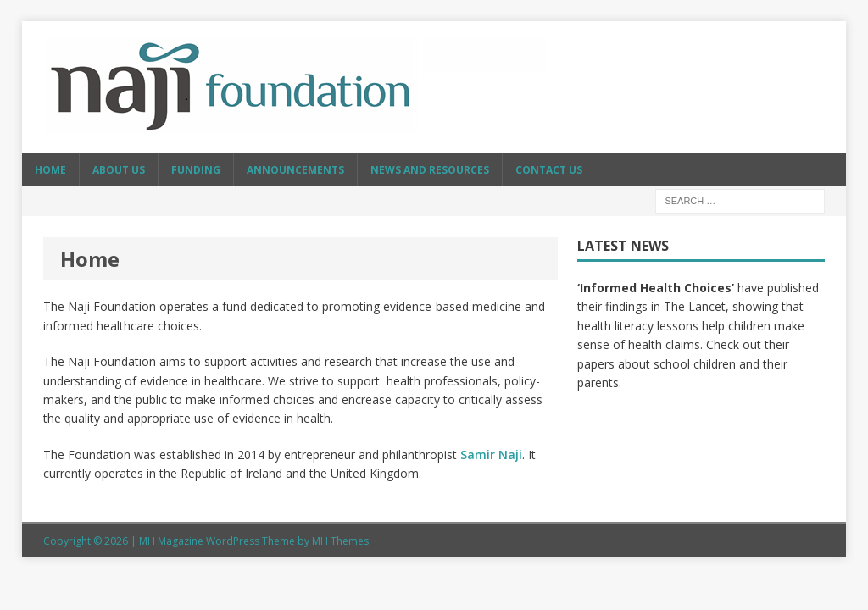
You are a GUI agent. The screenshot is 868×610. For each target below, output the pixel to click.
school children (695, 364)
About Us (119, 170)
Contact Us (549, 170)
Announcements (295, 170)
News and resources (430, 170)
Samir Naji (491, 455)
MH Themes (340, 541)
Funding (196, 170)
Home (50, 170)
